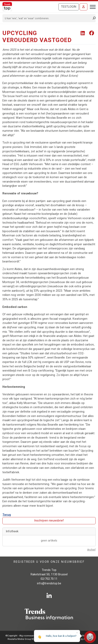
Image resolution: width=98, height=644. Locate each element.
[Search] (48, 18)
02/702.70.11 (49, 579)
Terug (7, 515)
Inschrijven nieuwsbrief (49, 521)
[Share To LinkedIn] (83, 33)
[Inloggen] (83, 7)
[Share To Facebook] (92, 33)
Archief (91, 550)
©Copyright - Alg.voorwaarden (21, 636)
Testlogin (69, 7)
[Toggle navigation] (91, 6)
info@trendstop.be (49, 583)
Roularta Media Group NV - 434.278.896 (28, 639)
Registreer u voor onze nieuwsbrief (49, 562)
